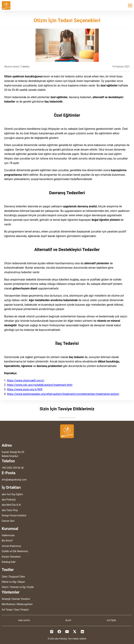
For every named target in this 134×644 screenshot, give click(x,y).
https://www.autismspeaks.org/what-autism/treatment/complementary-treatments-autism (63, 394)
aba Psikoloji (9, 500)
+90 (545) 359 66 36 (13, 468)
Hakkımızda (8, 535)
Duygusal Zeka (17, 577)
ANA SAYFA (24, 620)
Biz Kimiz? (7, 541)
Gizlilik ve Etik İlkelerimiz (15, 551)
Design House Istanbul (14, 515)
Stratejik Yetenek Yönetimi (16, 599)
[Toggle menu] (130, 6)
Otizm (5, 587)
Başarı (22, 582)
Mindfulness (8, 604)
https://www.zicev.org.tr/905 (25, 389)
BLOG (68, 620)
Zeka (4, 577)
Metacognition (25, 604)
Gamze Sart (8, 521)
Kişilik (31, 587)
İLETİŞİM (111, 620)
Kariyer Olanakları (11, 557)
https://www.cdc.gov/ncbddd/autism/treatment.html (40, 385)
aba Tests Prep (10, 510)
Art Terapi (7, 610)
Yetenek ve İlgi (18, 587)
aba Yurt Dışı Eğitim (12, 494)
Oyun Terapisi (21, 610)
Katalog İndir (9, 562)
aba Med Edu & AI (11, 505)
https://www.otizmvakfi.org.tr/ (26, 381)
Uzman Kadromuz (11, 546)
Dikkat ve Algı (9, 582)
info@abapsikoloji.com (14, 480)
